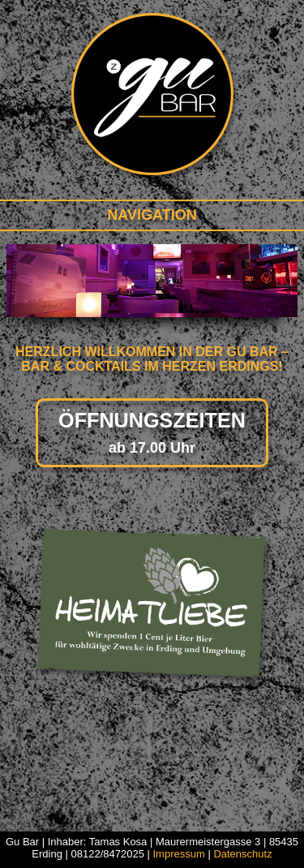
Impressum (178, 854)
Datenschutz (242, 854)
